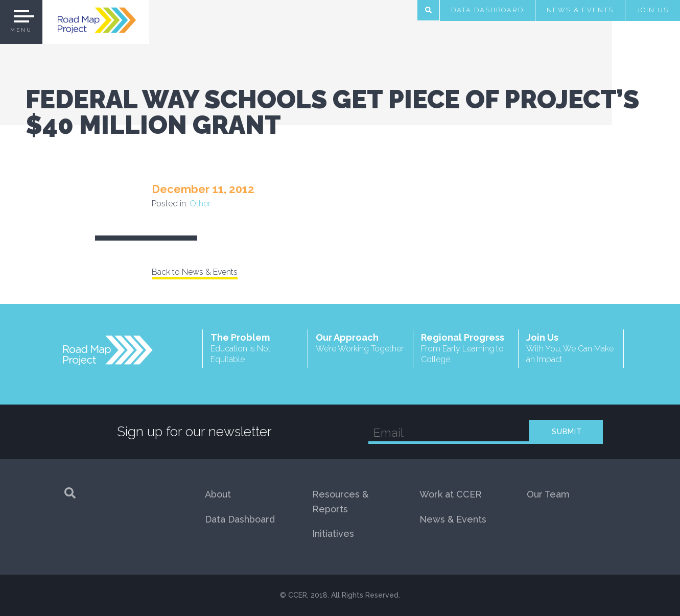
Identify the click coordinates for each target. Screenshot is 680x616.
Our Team (548, 494)
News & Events (580, 10)
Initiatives (333, 534)
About (218, 494)
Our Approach (360, 343)
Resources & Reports (340, 502)
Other (200, 204)
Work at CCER (451, 494)
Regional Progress (466, 349)
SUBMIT (567, 432)
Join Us (653, 10)
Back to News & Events (195, 272)
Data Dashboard (487, 10)
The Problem (255, 349)
